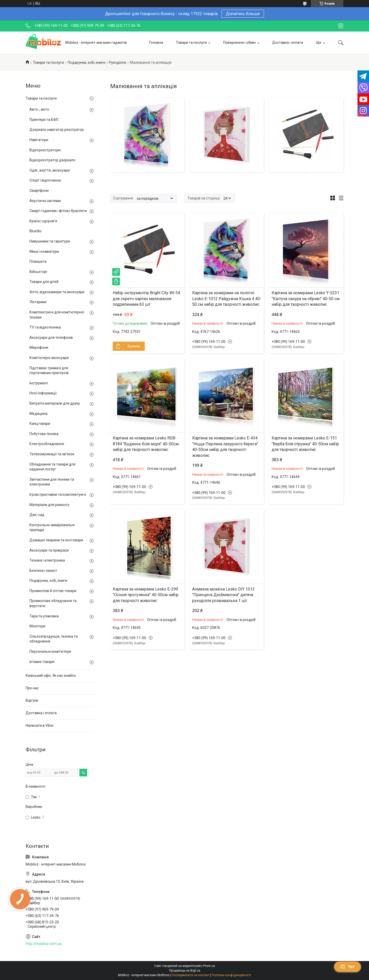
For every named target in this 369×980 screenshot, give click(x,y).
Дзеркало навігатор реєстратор (57, 130)
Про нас (32, 688)
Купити (134, 346)
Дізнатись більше (243, 14)
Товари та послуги (191, 43)
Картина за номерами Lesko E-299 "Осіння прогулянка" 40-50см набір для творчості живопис (146, 595)
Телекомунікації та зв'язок (52, 454)
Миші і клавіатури (44, 251)
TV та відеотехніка (45, 327)
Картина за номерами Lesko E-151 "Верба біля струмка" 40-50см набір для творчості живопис (305, 444)
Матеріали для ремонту (49, 505)
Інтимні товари (42, 662)
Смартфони (39, 191)
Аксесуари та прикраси (49, 550)
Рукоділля (117, 62)
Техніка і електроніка (47, 560)
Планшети (38, 261)
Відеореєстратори (45, 150)
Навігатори (39, 140)
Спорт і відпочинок (45, 180)
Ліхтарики (38, 302)
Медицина (38, 414)
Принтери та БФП (44, 120)
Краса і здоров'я (43, 221)
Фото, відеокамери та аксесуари (57, 292)
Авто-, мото (39, 109)
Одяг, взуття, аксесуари (50, 170)
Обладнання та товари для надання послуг (52, 467)
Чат (347, 967)
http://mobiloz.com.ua (44, 944)
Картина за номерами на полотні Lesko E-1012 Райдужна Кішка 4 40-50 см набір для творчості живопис (227, 299)
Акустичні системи (45, 201)
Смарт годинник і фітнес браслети (58, 211)
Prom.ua (209, 966)
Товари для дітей (44, 282)
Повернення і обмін (239, 43)
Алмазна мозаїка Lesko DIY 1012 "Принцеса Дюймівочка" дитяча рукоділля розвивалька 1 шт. (223, 595)
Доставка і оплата (288, 43)
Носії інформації (43, 393)
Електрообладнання (47, 444)
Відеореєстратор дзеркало (52, 160)
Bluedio (35, 231)
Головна (156, 43)
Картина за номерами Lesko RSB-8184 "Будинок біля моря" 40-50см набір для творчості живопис (146, 444)
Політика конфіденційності (231, 975)
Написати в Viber (40, 725)
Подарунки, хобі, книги (86, 62)
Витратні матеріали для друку (55, 403)
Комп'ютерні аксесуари (49, 358)
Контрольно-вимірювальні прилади (52, 528)
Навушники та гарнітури (50, 241)
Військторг (39, 272)
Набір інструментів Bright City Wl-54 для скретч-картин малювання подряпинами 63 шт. (146, 299)
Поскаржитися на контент (191, 975)
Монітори (37, 626)
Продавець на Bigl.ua (185, 971)
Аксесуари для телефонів (51, 338)
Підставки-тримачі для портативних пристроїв (49, 371)
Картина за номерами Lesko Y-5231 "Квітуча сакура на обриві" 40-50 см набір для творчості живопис (306, 299)
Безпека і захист (43, 571)
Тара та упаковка (44, 616)
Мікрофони (39, 347)
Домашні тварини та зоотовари (56, 540)
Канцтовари (40, 424)
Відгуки (32, 700)
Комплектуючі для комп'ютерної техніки (57, 315)
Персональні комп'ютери (50, 651)
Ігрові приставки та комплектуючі (58, 494)
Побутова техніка (44, 434)
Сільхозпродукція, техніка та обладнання (54, 639)
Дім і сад (37, 515)
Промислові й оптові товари (53, 591)
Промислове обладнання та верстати (53, 603)
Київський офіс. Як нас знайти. (51, 676)
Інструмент (39, 383)
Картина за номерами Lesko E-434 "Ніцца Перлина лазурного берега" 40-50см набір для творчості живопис (225, 447)
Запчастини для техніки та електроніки (52, 482)
